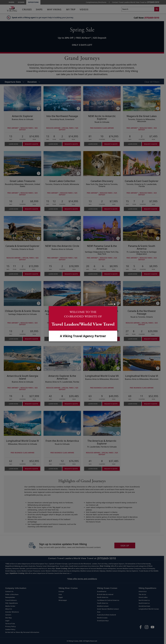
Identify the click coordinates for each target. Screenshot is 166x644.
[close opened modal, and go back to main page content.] (111, 304)
